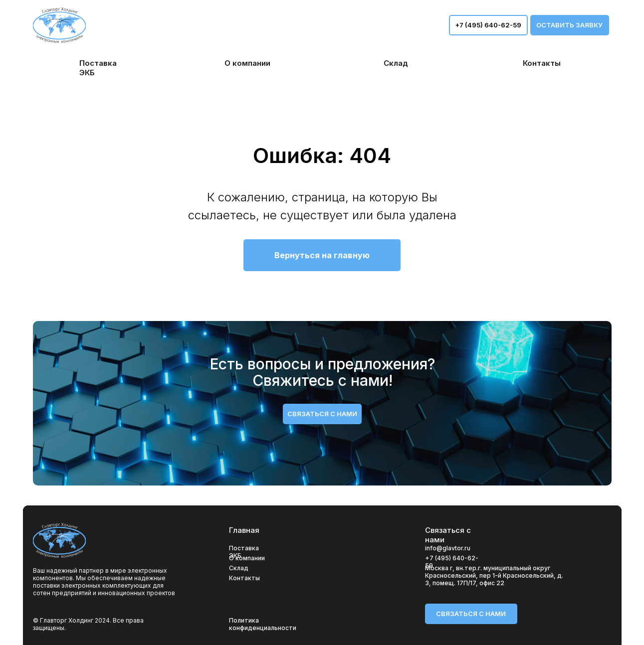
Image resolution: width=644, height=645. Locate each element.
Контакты (244, 578)
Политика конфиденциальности (263, 624)
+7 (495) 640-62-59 (488, 25)
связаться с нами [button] (322, 414)
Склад (239, 568)
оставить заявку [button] (569, 25)
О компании (247, 558)
